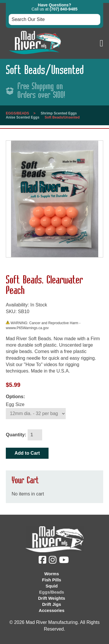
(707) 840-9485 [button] (64, 9)
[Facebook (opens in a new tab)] (43, 561)
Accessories (51, 610)
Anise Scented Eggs (23, 117)
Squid (52, 586)
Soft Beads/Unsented (62, 117)
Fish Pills (52, 580)
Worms (52, 574)
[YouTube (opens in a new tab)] (65, 561)
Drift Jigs (52, 604)
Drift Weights (52, 598)
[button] (101, 43)
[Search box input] (54, 20)
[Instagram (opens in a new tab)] (53, 561)
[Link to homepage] (35, 55)
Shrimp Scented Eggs (59, 113)
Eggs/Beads (17, 113)
